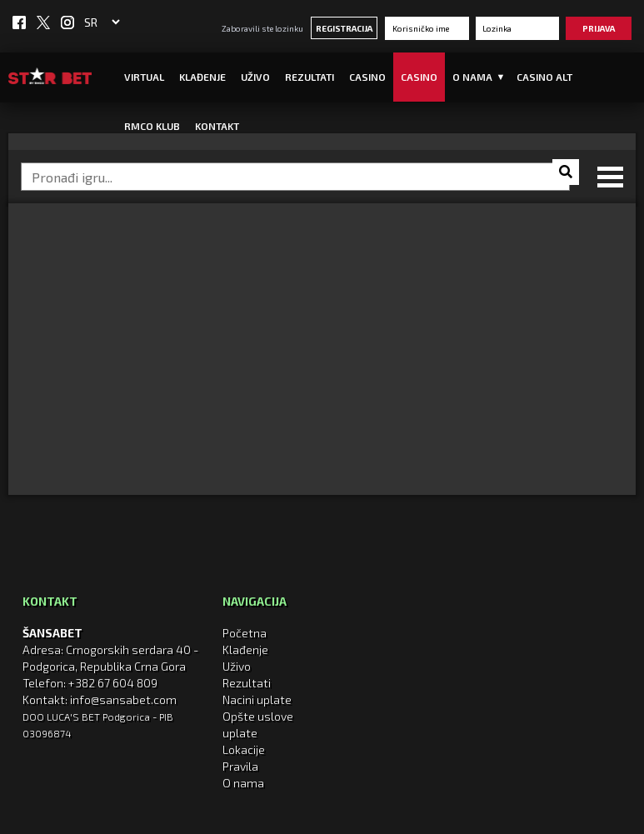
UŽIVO (255, 77)
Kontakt (217, 126)
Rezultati (310, 77)
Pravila (240, 766)
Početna (245, 633)
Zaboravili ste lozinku (262, 28)
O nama (243, 783)
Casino (367, 77)
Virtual (144, 77)
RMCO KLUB (152, 126)
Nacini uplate (257, 699)
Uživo (237, 666)
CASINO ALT (544, 77)
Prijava (599, 28)
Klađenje (202, 77)
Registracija (344, 28)
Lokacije (244, 749)
